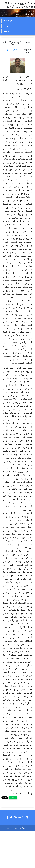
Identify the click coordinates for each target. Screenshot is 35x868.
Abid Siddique (23, 828)
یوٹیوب (6, 31)
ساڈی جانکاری (9, 21)
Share (13, 798)
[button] (3, 13)
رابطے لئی (7, 26)
